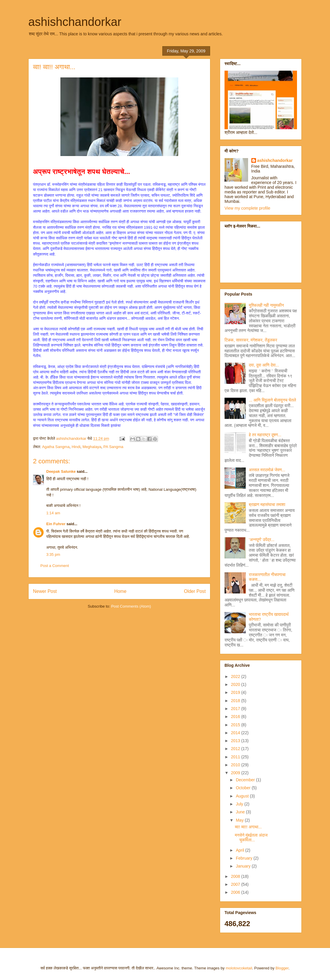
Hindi (76, 447)
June (241, 812)
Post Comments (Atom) (131, 606)
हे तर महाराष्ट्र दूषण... (265, 435)
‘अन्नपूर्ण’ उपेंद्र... (262, 540)
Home (121, 591)
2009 (236, 773)
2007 (236, 884)
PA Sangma (113, 447)
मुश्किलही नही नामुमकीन (267, 305)
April (240, 850)
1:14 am (53, 513)
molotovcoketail (239, 968)
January (244, 866)
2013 (236, 741)
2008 (236, 876)
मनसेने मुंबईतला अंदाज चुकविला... (251, 838)
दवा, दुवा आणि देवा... (264, 365)
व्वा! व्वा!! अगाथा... (248, 827)
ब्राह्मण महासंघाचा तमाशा (267, 505)
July (240, 804)
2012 (236, 749)
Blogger (282, 968)
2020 (236, 684)
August (243, 796)
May (240, 820)
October (244, 788)
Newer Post (45, 591)
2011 (236, 757)
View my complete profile (247, 208)
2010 (236, 765)
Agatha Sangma (56, 447)
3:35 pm (53, 554)
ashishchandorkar (75, 22)
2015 (236, 725)
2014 (236, 733)
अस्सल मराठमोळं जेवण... (267, 470)
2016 (236, 717)
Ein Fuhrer (56, 524)
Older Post (195, 591)
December (246, 780)
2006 (236, 892)
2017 (236, 709)
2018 (236, 701)
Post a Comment (55, 566)
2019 (236, 692)
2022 (236, 676)
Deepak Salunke (61, 471)
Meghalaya (92, 447)
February (245, 858)
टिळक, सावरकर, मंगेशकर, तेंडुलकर (251, 340)
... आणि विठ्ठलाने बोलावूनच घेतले (273, 400)
